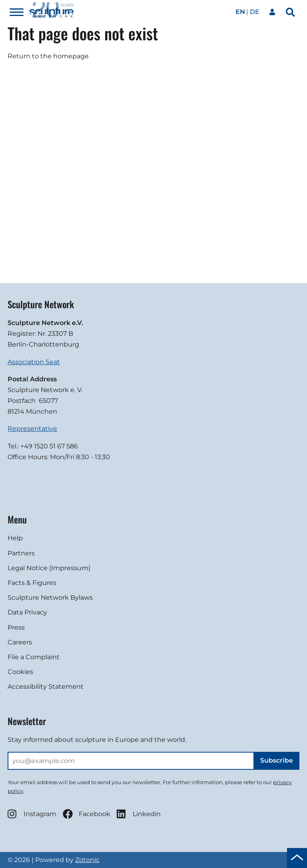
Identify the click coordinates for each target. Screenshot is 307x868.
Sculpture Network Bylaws (50, 597)
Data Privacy (27, 612)
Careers (20, 642)
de (255, 12)
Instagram (32, 814)
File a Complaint (34, 657)
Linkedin (139, 814)
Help (15, 538)
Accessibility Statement (46, 687)
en (240, 12)
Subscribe (277, 760)
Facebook (87, 814)
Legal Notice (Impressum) (49, 568)
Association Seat (34, 362)
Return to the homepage (48, 56)
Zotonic (87, 860)
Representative (32, 429)
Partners (21, 553)
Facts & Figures (32, 583)
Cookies (20, 672)
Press (16, 627)
